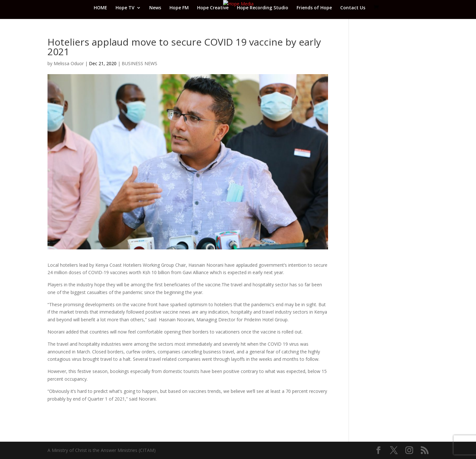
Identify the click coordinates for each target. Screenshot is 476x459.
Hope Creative (213, 8)
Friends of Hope (314, 8)
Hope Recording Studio (263, 8)
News (155, 8)
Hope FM (179, 8)
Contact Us (353, 8)
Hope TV (125, 8)
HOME (100, 8)
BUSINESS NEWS (139, 63)
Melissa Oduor (69, 63)
